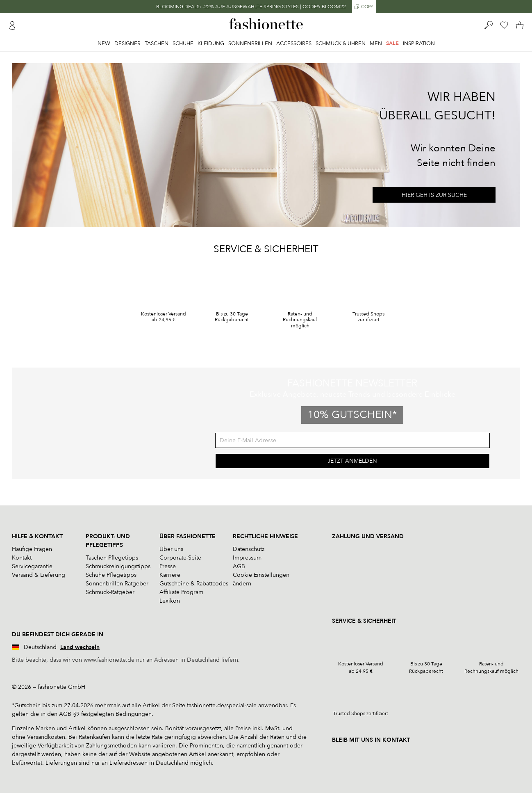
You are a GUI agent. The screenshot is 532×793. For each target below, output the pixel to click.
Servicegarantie (32, 566)
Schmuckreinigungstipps (118, 566)
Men (376, 43)
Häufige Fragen (32, 549)
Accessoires (294, 43)
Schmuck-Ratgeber (110, 592)
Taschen (157, 43)
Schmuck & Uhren (341, 43)
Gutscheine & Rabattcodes (194, 584)
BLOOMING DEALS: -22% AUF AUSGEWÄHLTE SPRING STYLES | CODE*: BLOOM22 (251, 7)
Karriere (170, 575)
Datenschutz (249, 549)
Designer (127, 43)
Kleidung (211, 43)
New (104, 43)
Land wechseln (80, 647)
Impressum (247, 558)
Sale (392, 43)
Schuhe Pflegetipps (111, 575)
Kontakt (22, 558)
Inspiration (419, 43)
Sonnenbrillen (250, 43)
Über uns (171, 549)
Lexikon (170, 601)
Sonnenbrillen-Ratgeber (117, 584)
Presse (168, 566)
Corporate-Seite (180, 558)
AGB (239, 566)
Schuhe (183, 43)
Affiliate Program (181, 592)
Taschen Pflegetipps (112, 558)
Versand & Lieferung (39, 575)
